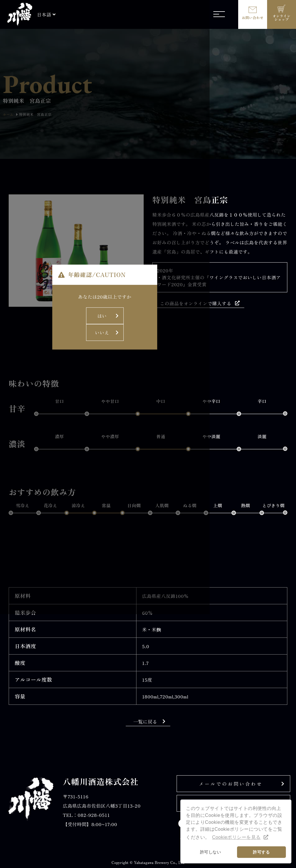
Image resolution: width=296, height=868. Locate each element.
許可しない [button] (210, 852)
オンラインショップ (282, 17)
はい (123, 436)
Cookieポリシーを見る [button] (236, 837)
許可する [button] (261, 852)
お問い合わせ (253, 17)
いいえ (168, 436)
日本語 (44, 14)
